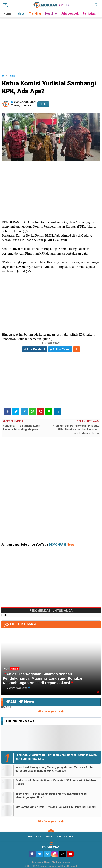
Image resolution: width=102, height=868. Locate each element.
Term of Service (65, 837)
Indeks (20, 14)
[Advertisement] (52, 42)
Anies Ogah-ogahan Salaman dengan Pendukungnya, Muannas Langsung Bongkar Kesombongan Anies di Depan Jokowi (43, 678)
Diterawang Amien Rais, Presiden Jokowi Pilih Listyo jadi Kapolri (56, 807)
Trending (35, 14)
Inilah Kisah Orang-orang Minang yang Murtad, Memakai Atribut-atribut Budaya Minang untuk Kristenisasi (55, 769)
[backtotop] (51, 832)
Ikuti (43, 104)
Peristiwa (89, 14)
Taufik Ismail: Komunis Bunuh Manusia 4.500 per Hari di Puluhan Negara (56, 782)
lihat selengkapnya (51, 711)
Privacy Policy (35, 837)
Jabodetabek (70, 14)
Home (8, 14)
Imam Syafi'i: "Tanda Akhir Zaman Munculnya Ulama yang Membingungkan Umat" (51, 795)
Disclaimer (50, 837)
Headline (51, 14)
